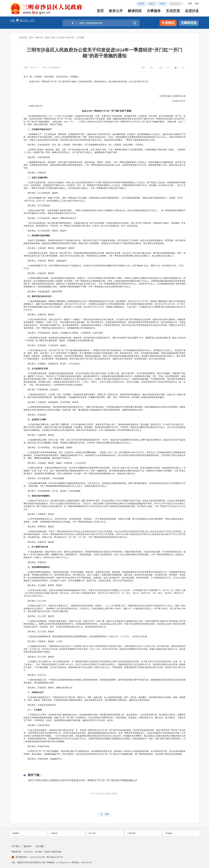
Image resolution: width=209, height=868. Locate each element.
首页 (100, 12)
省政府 (152, 4)
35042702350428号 (37, 857)
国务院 (141, 4)
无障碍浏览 (189, 23)
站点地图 (40, 846)
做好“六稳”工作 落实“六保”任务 (60, 38)
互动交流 (173, 12)
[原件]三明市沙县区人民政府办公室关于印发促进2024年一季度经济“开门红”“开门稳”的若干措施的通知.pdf (82, 780)
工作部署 (80, 38)
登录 (197, 4)
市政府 (162, 4)
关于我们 (16, 846)
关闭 (105, 814)
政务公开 (116, 12)
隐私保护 (28, 846)
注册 (190, 4)
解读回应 (135, 12)
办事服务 (154, 12)
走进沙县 (192, 12)
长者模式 (168, 23)
